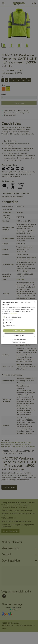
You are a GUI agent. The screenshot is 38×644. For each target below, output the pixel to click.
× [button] (35, 302)
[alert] (19, 322)
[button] (19, 340)
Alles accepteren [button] (19, 331)
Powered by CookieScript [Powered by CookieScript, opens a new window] (19, 342)
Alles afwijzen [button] (19, 335)
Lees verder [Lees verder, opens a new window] (14, 313)
